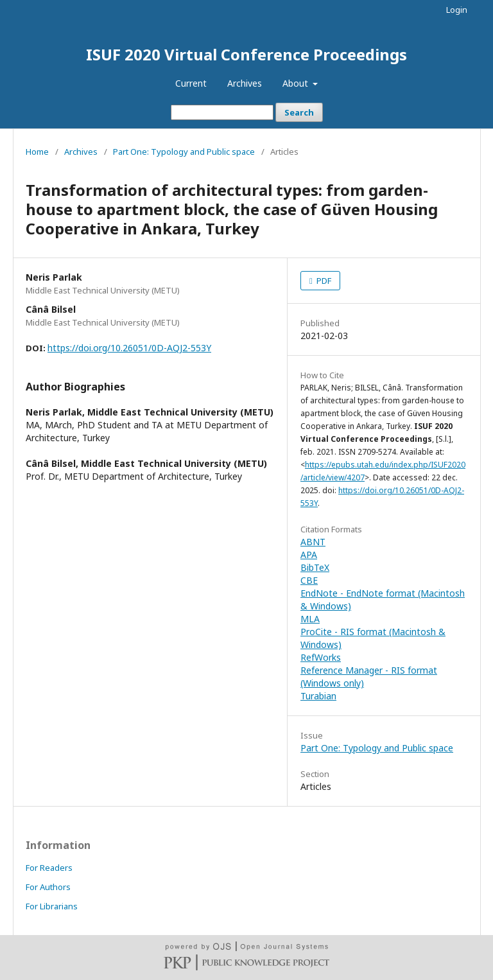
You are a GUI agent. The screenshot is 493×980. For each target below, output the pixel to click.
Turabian (318, 696)
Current (191, 83)
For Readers (49, 868)
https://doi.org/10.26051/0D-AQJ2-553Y (129, 348)
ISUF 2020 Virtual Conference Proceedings (246, 54)
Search (299, 112)
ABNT (313, 542)
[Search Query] (222, 112)
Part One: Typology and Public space (184, 152)
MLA (310, 619)
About (297, 83)
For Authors (48, 887)
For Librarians (52, 906)
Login (457, 10)
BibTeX (315, 567)
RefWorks (321, 657)
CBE (309, 580)
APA (309, 555)
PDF (323, 281)
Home (37, 152)
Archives (245, 83)
